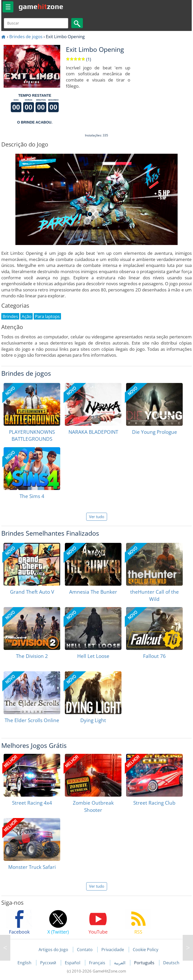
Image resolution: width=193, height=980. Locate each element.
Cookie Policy (146, 950)
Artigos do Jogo (53, 950)
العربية (120, 963)
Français (98, 963)
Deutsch (171, 963)
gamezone (41, 6)
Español (73, 963)
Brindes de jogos (26, 36)
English (25, 963)
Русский (49, 963)
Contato (85, 950)
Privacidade (113, 950)
